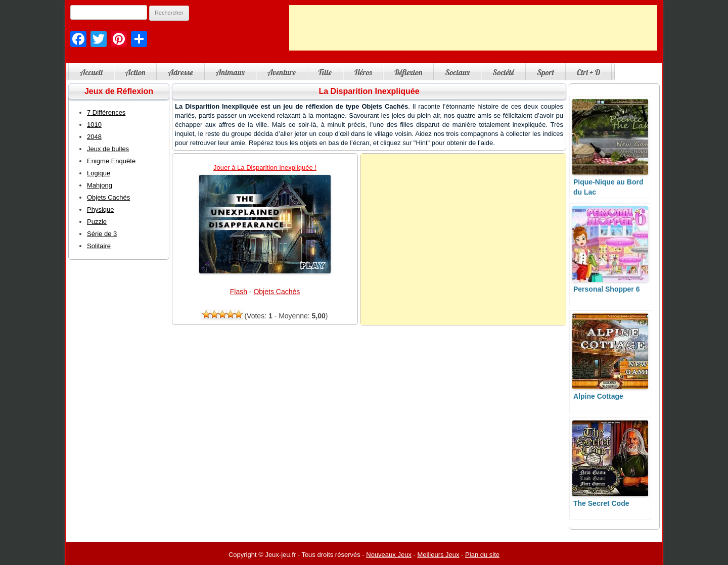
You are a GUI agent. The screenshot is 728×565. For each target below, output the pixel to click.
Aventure (282, 72)
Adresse (180, 72)
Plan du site (482, 555)
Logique (99, 173)
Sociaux (457, 72)
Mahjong (100, 185)
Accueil (91, 72)
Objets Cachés (277, 292)
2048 (94, 137)
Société (503, 72)
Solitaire (99, 246)
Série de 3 (102, 234)
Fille (325, 72)
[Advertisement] (473, 28)
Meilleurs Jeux (438, 555)
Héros (363, 72)
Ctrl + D (588, 72)
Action (135, 72)
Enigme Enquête (111, 161)
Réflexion (408, 72)
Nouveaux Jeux (389, 555)
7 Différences (106, 112)
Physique (100, 209)
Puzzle (97, 222)
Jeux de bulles (108, 149)
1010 (94, 125)
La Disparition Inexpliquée (369, 91)
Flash (239, 292)
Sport (545, 72)
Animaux (230, 72)
